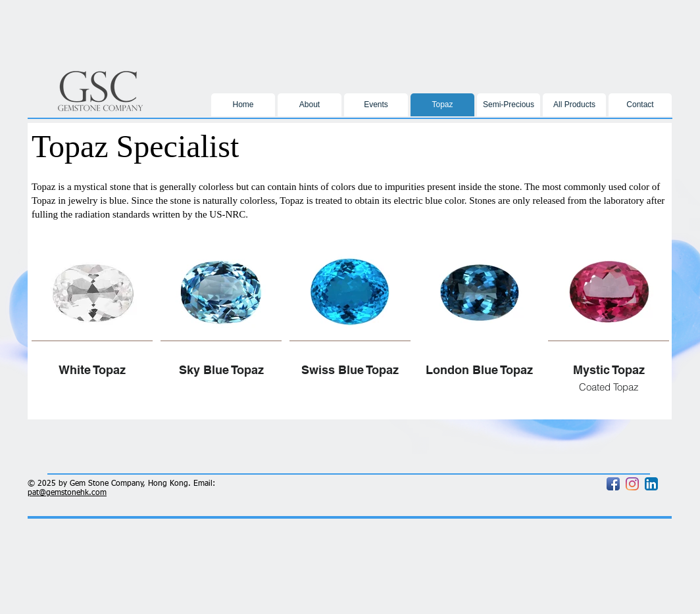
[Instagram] (632, 484)
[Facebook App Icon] (613, 484)
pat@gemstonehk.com (67, 493)
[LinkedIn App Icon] (651, 484)
